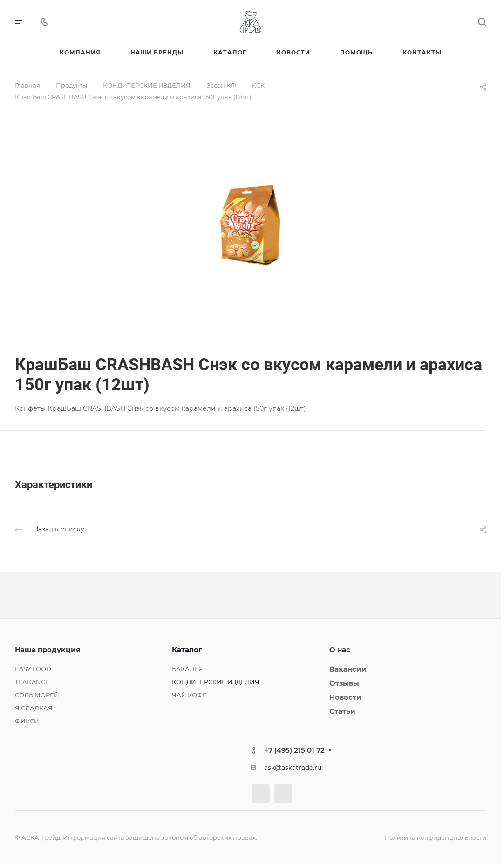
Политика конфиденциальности (435, 837)
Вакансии (348, 669)
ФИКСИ (27, 721)
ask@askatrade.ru (293, 768)
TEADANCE (32, 682)
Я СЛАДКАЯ (34, 708)
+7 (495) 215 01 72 (294, 750)
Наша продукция (48, 650)
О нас (340, 650)
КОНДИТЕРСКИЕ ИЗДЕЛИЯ (216, 682)
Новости (345, 697)
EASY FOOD (33, 669)
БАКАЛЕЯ (187, 669)
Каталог (187, 650)
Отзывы (344, 683)
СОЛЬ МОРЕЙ (37, 695)
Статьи (342, 711)
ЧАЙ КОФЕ (189, 695)
